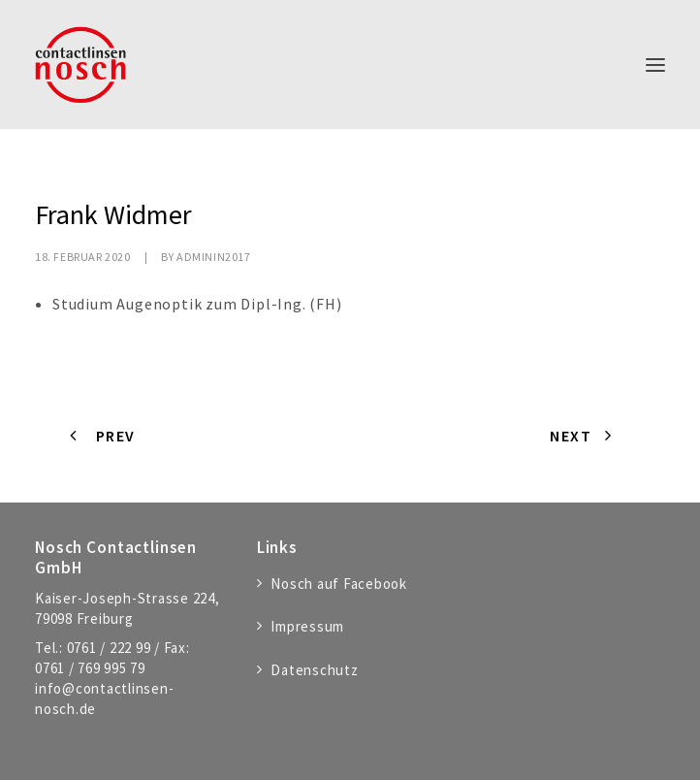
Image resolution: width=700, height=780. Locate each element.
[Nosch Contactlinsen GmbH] (80, 65)
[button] (655, 65)
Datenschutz (314, 670)
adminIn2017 (214, 257)
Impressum (307, 626)
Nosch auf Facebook (339, 584)
